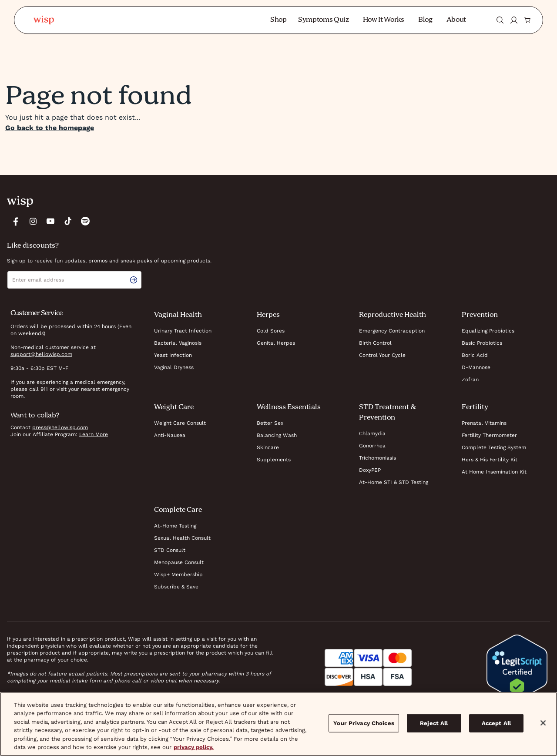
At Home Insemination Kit (494, 472)
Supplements (274, 460)
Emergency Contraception (392, 331)
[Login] (514, 20)
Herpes (268, 315)
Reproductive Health (393, 315)
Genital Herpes (276, 343)
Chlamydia (372, 433)
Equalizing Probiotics (488, 331)
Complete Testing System (494, 447)
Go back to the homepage (50, 128)
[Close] (543, 723)
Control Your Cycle (382, 355)
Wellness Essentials (289, 407)
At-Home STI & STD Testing (394, 482)
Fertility (475, 407)
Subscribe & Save (176, 587)
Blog (425, 20)
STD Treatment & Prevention (388, 413)
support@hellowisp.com (41, 354)
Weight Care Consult (180, 423)
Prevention (480, 315)
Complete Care (178, 510)
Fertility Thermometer (489, 435)
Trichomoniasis (377, 458)
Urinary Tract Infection (183, 331)
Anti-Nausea (170, 435)
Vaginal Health (178, 315)
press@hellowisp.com (60, 427)
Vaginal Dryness (174, 367)
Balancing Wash (277, 435)
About (456, 20)
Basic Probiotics (482, 343)
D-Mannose (476, 367)
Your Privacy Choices (364, 723)
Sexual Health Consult (182, 538)
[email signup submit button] (135, 280)
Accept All (496, 723)
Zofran (470, 380)
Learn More (94, 434)
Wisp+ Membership (178, 575)
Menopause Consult (179, 562)
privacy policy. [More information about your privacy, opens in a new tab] (194, 747)
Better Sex (270, 423)
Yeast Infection (173, 355)
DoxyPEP (370, 470)
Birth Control (375, 343)
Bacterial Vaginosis (178, 343)
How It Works (384, 20)
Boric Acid (475, 355)
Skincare (268, 447)
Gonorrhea (372, 446)
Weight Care (174, 407)
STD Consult (170, 550)
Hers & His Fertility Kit (490, 460)
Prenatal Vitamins (484, 423)
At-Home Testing (175, 526)
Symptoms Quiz (324, 20)
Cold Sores (271, 331)
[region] (278, 724)
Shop (278, 20)
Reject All (434, 723)
